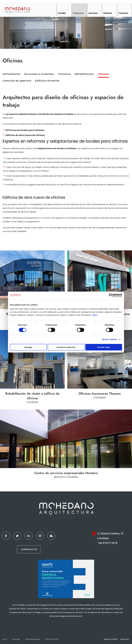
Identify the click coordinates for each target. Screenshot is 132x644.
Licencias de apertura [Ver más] (17, 81)
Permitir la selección (66, 347)
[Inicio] (17, 10)
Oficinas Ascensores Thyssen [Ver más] (100, 393)
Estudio (62, 13)
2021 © (5, 639)
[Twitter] (17, 536)
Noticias (108, 13)
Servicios (93, 13)
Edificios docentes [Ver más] (47, 81)
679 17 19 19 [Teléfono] (110, 543)
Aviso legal (16, 639)
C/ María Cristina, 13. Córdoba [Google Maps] (110, 536)
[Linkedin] (29, 536)
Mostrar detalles (110, 339)
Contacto (123, 13)
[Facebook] (6, 536)
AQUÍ (95, 315)
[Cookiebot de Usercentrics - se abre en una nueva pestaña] (111, 295)
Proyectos (78, 13)
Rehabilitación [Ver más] (84, 74)
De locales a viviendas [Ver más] (39, 74)
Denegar (28, 347)
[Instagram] (40, 536)
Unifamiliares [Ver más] (11, 74)
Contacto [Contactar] (29, 549)
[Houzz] (51, 536)
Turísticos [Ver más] (64, 74)
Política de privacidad (33, 639)
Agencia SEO (125, 639)
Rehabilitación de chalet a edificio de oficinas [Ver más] (32, 396)
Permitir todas (104, 347)
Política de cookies (52, 639)
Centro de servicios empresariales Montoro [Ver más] (66, 473)
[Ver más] (32, 280)
